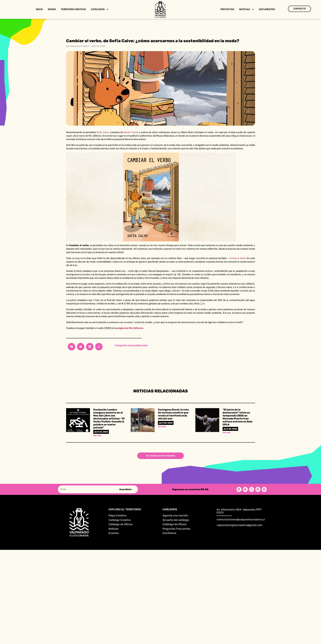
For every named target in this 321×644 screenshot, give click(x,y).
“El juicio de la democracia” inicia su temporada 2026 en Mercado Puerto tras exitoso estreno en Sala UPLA (237, 417)
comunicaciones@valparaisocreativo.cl (241, 519)
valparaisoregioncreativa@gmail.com (239, 525)
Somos (52, 9)
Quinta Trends (131, 132)
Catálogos (100, 9)
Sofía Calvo (103, 132)
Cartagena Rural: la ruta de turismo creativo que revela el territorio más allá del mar (173, 414)
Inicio (39, 9)
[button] (72, 347)
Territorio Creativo (73, 9)
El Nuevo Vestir (238, 258)
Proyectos (227, 9)
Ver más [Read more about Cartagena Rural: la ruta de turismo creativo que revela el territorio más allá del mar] (162, 427)
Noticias (247, 9)
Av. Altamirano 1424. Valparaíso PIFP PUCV (239, 511)
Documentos (267, 9)
